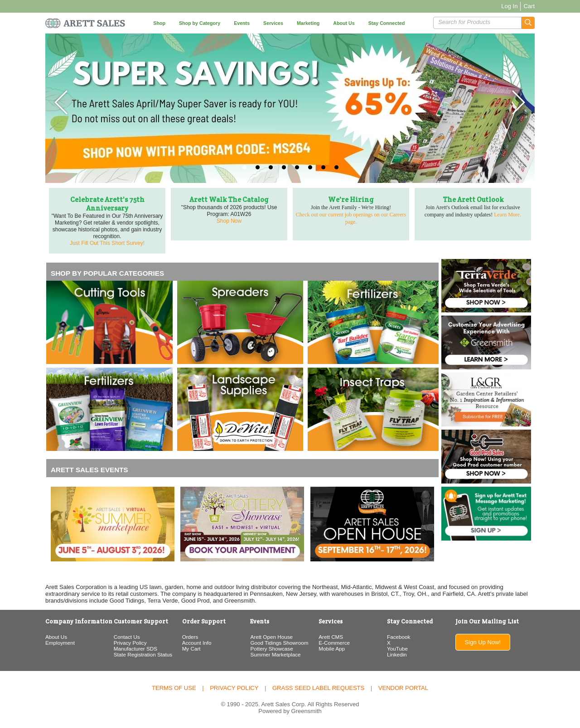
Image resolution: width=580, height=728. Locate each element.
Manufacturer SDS (135, 649)
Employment (60, 643)
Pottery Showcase (271, 649)
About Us (56, 637)
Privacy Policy (130, 643)
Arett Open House (271, 637)
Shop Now (229, 221)
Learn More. (507, 215)
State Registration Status (143, 654)
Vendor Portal (403, 688)
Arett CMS (331, 637)
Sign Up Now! (483, 642)
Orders (190, 637)
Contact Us (127, 637)
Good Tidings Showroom (279, 643)
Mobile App (332, 649)
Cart (529, 6)
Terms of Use (174, 688)
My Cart (191, 649)
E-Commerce (334, 643)
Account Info (197, 643)
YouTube (397, 649)
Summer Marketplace (275, 654)
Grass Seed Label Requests (318, 688)
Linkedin (397, 654)
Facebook (399, 637)
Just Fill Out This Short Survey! (107, 243)
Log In (509, 6)
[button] (528, 23)
